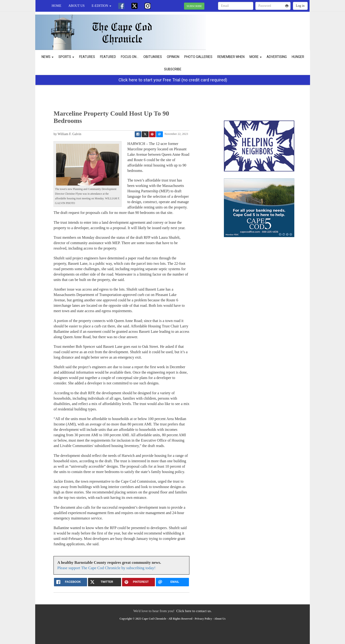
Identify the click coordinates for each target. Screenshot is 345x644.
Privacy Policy (203, 619)
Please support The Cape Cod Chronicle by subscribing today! (106, 568)
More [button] (256, 57)
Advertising (277, 57)
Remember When (231, 57)
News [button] (48, 57)
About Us (76, 6)
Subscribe (173, 69)
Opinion (173, 57)
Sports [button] (66, 57)
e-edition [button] (102, 6)
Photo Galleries (198, 57)
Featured (108, 57)
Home (56, 6)
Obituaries (153, 57)
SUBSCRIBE (194, 6)
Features (87, 57)
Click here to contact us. (194, 611)
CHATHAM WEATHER (267, 28)
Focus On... (130, 57)
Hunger (298, 57)
